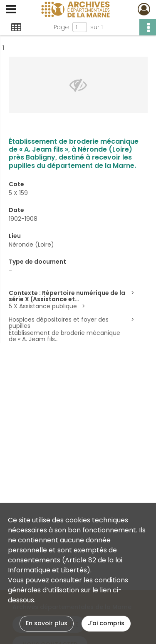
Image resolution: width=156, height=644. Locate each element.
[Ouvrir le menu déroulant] (11, 10)
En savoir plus (47, 623)
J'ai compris (106, 623)
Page (61, 27)
